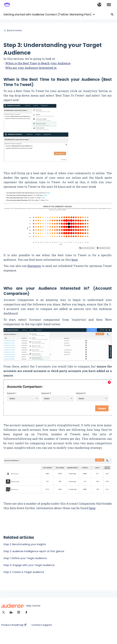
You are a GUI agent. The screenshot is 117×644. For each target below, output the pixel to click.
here (75, 260)
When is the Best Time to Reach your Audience (38, 63)
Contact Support (42, 625)
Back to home (14, 30)
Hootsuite (34, 266)
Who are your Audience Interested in (31, 68)
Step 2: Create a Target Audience (24, 572)
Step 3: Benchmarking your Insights (25, 544)
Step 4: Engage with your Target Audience (29, 565)
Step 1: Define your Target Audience (25, 558)
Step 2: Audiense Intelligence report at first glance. (34, 551)
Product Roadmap (14, 625)
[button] (99, 5)
